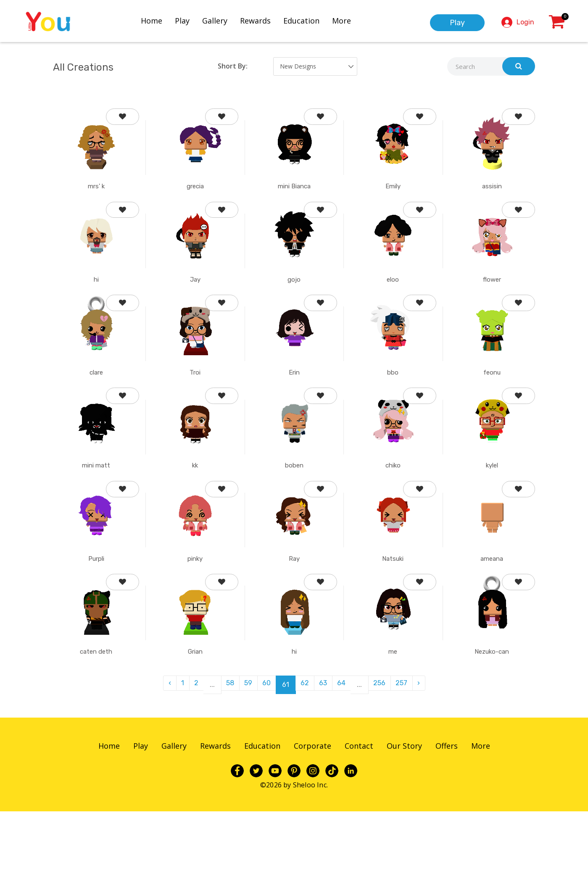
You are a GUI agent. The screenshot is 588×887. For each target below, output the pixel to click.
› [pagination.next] (432, 760)
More (349, 20)
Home (159, 20)
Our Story (404, 821)
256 (388, 760)
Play (190, 20)
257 (413, 760)
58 (224, 760)
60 (265, 760)
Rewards (263, 20)
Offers (447, 821)
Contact (359, 821)
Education (309, 20)
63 (327, 760)
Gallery (222, 20)
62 (306, 760)
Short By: (233, 66)
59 (244, 760)
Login (525, 21)
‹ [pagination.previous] (156, 760)
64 (348, 760)
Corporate (312, 821)
